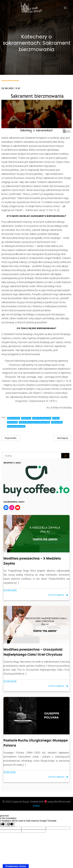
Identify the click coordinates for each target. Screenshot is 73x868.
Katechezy (26, 418)
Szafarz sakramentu (16, 426)
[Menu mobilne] (65, 8)
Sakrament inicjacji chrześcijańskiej (34, 422)
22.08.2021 (7, 88)
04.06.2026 (10, 590)
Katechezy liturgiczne (42, 418)
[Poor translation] (10, 824)
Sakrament (12, 422)
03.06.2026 (10, 681)
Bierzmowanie (14, 418)
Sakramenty (57, 422)
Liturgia (56, 418)
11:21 (18, 88)
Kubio (36, 806)
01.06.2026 (10, 772)
